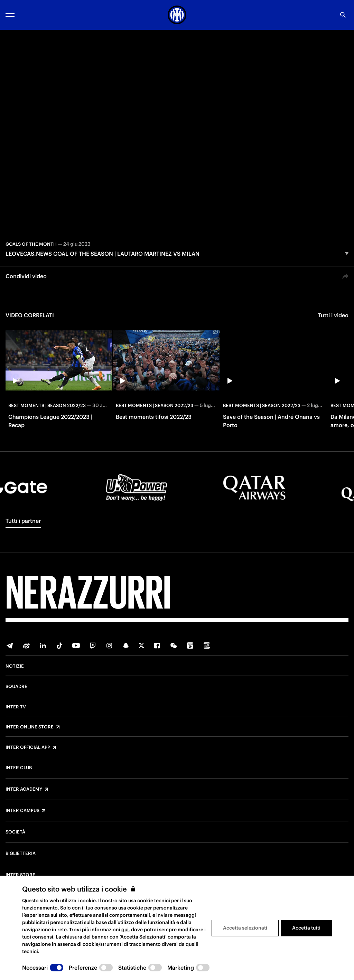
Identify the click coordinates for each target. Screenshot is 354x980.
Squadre (16, 687)
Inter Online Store (30, 727)
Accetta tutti (306, 928)
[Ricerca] (343, 15)
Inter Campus (22, 811)
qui (125, 930)
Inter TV (16, 707)
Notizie (15, 666)
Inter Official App (28, 747)
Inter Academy (24, 789)
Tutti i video (333, 315)
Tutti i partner (23, 521)
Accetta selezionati (245, 928)
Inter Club (19, 768)
